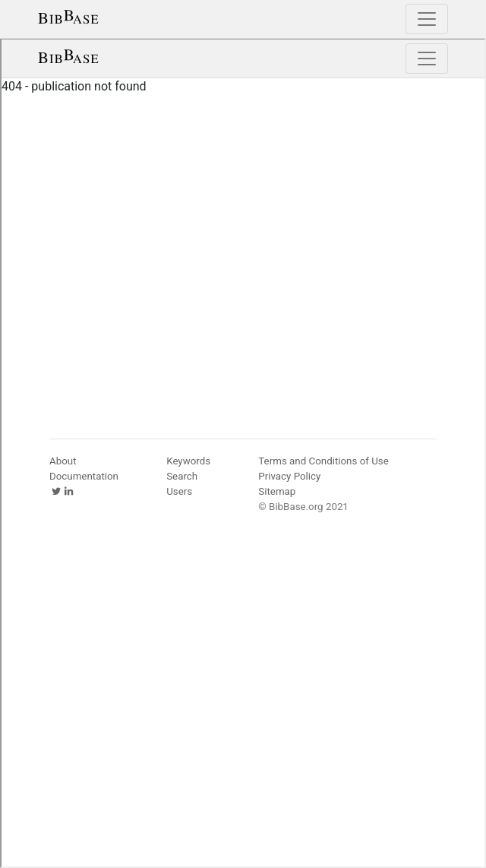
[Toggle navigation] (427, 19)
